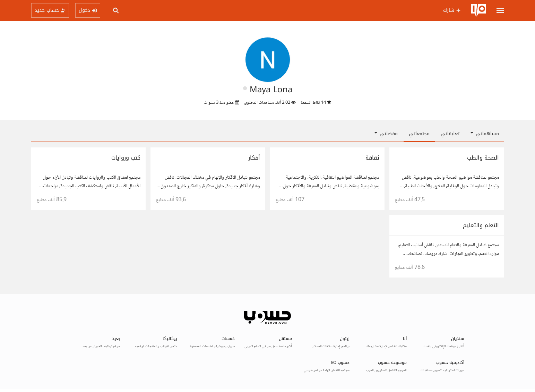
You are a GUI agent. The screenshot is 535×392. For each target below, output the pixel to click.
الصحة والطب (483, 158)
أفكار (254, 158)
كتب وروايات (126, 158)
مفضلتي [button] (386, 134)
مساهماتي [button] (485, 134)
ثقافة (372, 158)
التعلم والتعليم (481, 225)
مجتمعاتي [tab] (419, 134)
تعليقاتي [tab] (450, 134)
